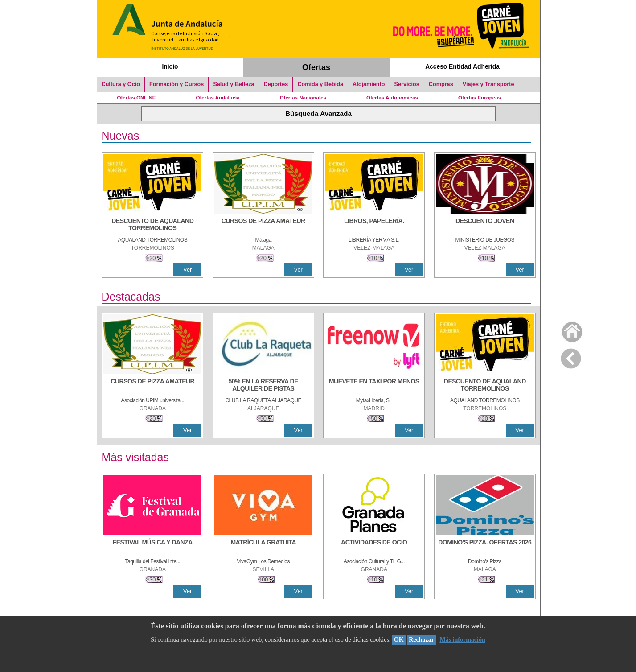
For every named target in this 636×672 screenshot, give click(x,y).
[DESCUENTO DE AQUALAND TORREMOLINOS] (152, 225)
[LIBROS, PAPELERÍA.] (374, 225)
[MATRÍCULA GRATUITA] (263, 547)
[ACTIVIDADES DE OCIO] (374, 547)
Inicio (170, 66)
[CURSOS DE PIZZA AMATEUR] (263, 225)
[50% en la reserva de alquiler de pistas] (263, 386)
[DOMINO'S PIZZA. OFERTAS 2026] (485, 547)
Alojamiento (369, 84)
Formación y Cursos (176, 84)
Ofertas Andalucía (218, 98)
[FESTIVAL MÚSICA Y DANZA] (152, 547)
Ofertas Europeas (480, 98)
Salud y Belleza (234, 84)
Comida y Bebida (320, 84)
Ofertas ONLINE (137, 98)
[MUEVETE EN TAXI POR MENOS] (374, 386)
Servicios (407, 84)
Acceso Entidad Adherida (462, 66)
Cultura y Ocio (121, 84)
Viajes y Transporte (488, 84)
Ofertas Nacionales (303, 98)
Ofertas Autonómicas (392, 98)
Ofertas (316, 67)
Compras (441, 84)
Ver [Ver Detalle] (187, 270)
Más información (462, 640)
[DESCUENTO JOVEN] (485, 225)
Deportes (276, 84)
